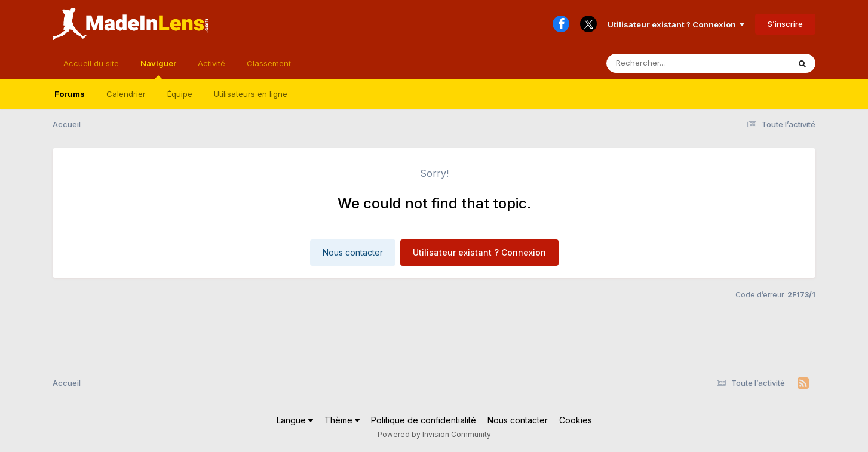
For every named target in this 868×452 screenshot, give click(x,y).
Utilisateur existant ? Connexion (676, 24)
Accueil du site (91, 63)
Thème (342, 420)
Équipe (180, 94)
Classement (269, 63)
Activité (211, 63)
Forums (70, 94)
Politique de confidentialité (424, 420)
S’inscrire (785, 24)
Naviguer (158, 69)
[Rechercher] (663, 63)
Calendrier (126, 94)
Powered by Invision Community (434, 434)
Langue (295, 420)
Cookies (576, 420)
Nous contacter (353, 252)
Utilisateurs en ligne (251, 94)
